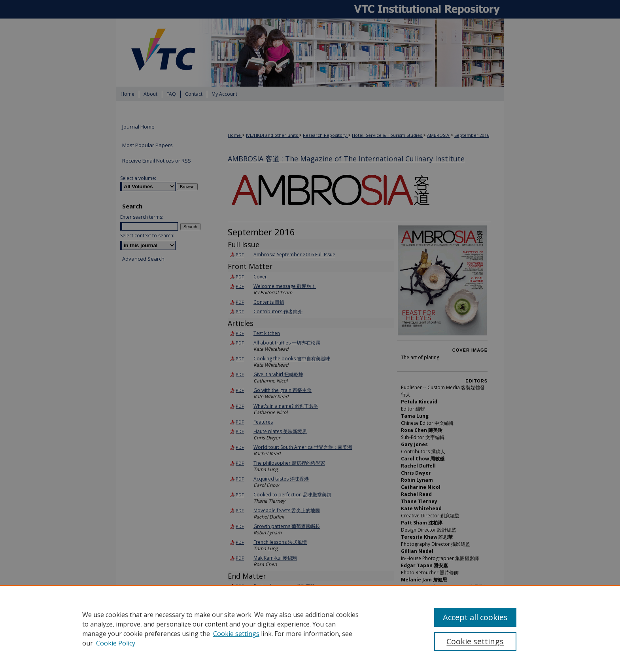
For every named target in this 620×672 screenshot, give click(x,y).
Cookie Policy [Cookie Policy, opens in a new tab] (116, 643)
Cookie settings (236, 634)
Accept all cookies (475, 617)
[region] (310, 628)
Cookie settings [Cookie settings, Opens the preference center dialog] (475, 641)
